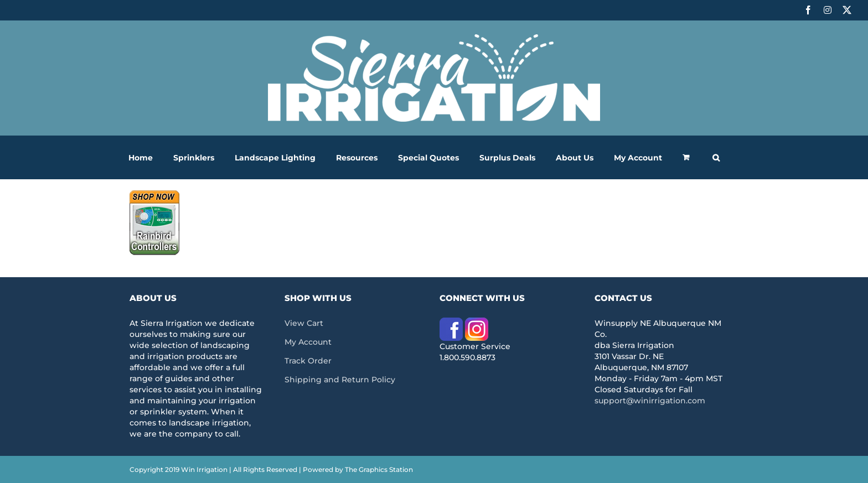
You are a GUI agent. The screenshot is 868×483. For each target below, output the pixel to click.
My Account (308, 342)
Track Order (308, 361)
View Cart (304, 323)
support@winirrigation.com (650, 401)
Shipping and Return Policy (340, 380)
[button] (716, 157)
